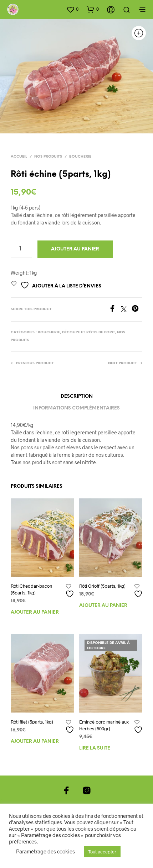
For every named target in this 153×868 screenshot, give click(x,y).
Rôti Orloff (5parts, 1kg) (102, 586)
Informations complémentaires (76, 408)
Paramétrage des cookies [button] (45, 851)
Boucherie (80, 157)
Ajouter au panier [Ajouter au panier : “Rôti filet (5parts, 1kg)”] (35, 742)
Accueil (19, 157)
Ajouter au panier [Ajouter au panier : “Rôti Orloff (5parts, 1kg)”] (103, 606)
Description (77, 396)
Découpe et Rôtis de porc (88, 332)
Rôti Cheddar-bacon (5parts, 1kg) (31, 589)
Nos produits (48, 157)
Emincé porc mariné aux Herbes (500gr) (104, 725)
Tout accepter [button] (102, 852)
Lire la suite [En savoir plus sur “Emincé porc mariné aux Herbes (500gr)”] (95, 748)
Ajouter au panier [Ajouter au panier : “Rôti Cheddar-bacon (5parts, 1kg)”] (35, 612)
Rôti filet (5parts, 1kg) (32, 722)
